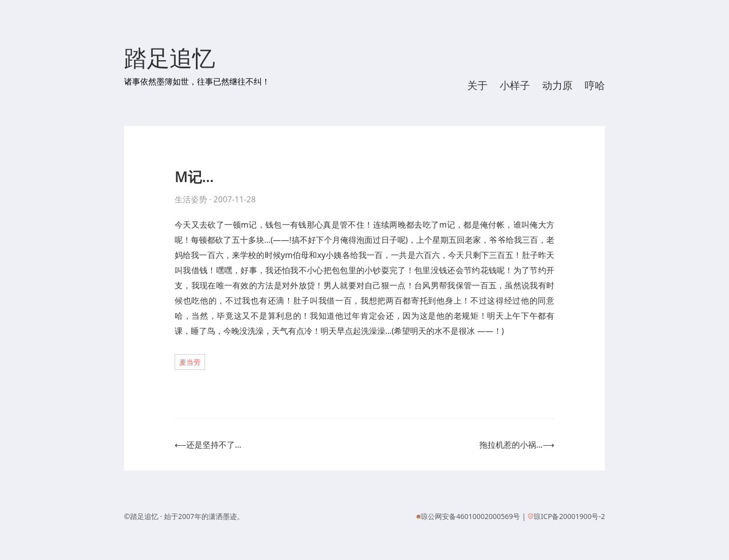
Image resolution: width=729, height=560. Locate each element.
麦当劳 (190, 362)
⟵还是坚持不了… (208, 445)
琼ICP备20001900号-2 (569, 516)
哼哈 (595, 85)
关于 (477, 85)
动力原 (557, 85)
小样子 (515, 85)
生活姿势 (191, 199)
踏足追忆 (170, 59)
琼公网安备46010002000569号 (470, 516)
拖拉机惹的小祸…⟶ (517, 445)
